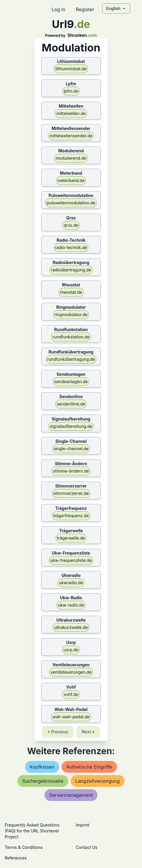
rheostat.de (71, 292)
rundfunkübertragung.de (71, 359)
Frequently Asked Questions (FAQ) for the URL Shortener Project (32, 831)
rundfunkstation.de (71, 337)
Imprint (82, 825)
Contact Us (87, 847)
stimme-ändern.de (71, 471)
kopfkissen (42, 767)
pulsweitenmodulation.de (71, 203)
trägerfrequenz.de (71, 516)
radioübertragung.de (71, 270)
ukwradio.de (71, 583)
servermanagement (71, 795)
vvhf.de (71, 694)
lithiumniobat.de (71, 69)
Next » (88, 732)
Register (85, 9)
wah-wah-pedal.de (71, 717)
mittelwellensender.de (71, 136)
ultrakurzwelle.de (71, 627)
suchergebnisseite (43, 781)
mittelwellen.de (71, 113)
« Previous (58, 732)
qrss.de (71, 225)
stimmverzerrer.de (71, 493)
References (16, 858)
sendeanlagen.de (71, 382)
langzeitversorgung (98, 781)
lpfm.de (71, 91)
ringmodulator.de (71, 314)
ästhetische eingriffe (89, 767)
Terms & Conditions (24, 847)
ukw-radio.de (71, 605)
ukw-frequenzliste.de (71, 560)
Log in (58, 9)
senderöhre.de (71, 404)
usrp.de (71, 650)
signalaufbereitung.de (71, 426)
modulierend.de (71, 158)
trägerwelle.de (71, 538)
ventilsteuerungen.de (71, 672)
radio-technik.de (71, 247)
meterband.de (71, 180)
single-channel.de (71, 449)
